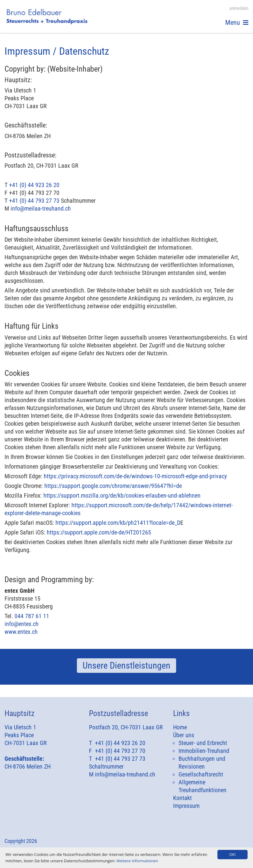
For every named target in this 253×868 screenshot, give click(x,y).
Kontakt (182, 798)
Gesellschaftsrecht (201, 774)
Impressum (186, 806)
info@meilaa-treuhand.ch (41, 208)
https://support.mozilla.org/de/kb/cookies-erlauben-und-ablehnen (122, 495)
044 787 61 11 (32, 616)
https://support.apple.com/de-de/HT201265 (99, 532)
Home (180, 727)
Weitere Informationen (137, 861)
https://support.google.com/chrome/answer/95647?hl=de (113, 486)
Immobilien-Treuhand (204, 751)
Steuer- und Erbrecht (203, 743)
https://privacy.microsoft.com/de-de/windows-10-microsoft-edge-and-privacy (135, 476)
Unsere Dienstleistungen (126, 665)
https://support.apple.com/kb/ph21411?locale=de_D (118, 523)
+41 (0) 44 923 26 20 (34, 185)
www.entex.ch (21, 632)
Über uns (184, 735)
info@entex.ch (22, 624)
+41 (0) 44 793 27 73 (34, 201)
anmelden (239, 8)
